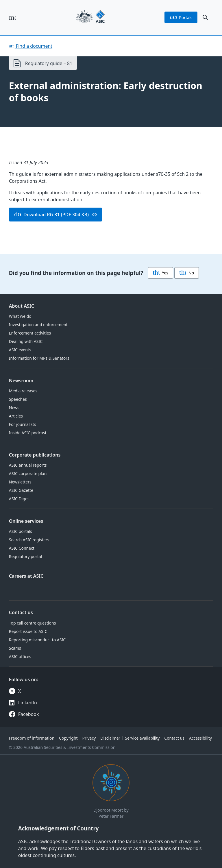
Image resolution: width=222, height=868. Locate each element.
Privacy (89, 738)
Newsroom (21, 381)
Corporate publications (35, 455)
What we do (20, 316)
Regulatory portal (26, 556)
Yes (160, 273)
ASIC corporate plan (28, 473)
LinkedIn (28, 703)
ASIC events (20, 350)
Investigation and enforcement (38, 325)
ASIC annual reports (28, 465)
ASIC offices (20, 656)
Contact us (21, 612)
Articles (16, 416)
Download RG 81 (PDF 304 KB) (51, 215)
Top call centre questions (33, 623)
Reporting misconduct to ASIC (37, 640)
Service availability (142, 738)
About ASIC (22, 306)
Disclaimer (110, 738)
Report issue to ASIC (28, 631)
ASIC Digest (20, 499)
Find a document (34, 46)
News (14, 408)
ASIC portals (21, 531)
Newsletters (20, 482)
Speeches (18, 399)
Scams (15, 648)
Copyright (68, 738)
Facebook (29, 714)
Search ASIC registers (29, 540)
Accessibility (200, 738)
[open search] (205, 17)
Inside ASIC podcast (28, 433)
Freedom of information (32, 738)
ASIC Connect (22, 548)
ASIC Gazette (21, 490)
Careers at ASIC (26, 576)
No (187, 273)
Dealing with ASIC (26, 341)
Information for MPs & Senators (39, 358)
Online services (26, 521)
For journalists (23, 424)
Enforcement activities (30, 333)
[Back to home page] (90, 17)
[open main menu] (12, 17)
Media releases (23, 391)
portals (181, 17)
